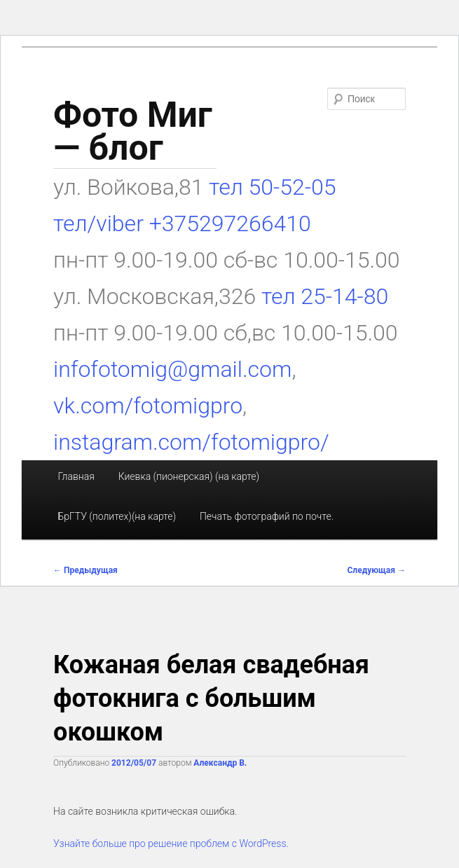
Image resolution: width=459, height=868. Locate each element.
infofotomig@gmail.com (172, 369)
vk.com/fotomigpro (148, 406)
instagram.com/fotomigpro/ (191, 442)
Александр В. (220, 763)
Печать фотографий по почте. (267, 516)
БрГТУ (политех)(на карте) (117, 516)
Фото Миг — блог (133, 131)
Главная (76, 476)
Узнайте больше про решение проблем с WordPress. (171, 843)
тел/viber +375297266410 (182, 223)
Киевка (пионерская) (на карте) (189, 476)
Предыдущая (85, 570)
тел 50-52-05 (269, 187)
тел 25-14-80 (325, 296)
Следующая (377, 570)
